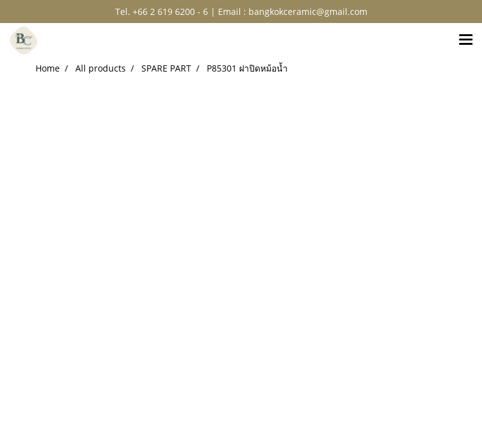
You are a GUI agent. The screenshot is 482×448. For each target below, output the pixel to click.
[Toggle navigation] (466, 40)
